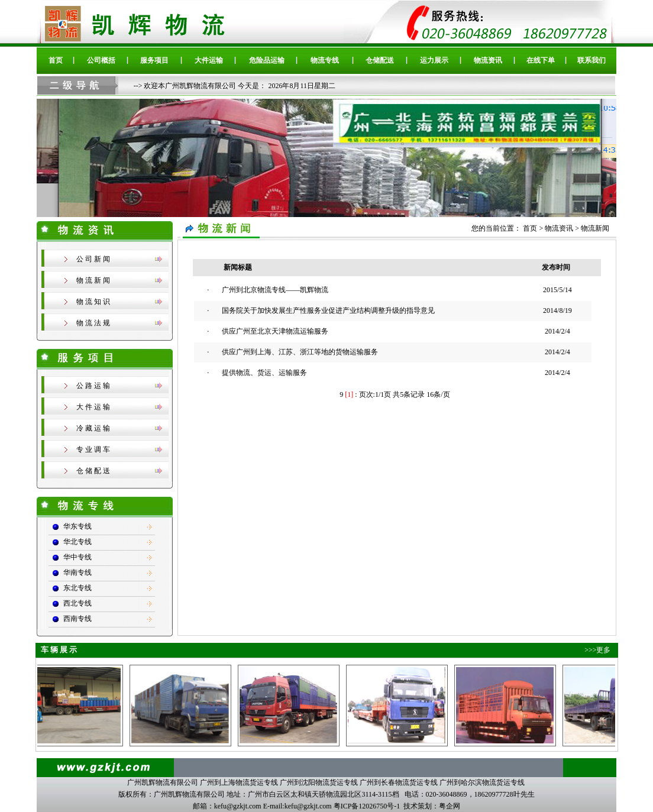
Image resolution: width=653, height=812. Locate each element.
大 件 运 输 (93, 407)
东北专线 (77, 588)
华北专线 (77, 542)
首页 (531, 228)
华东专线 (77, 526)
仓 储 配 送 (93, 471)
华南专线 (77, 572)
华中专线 (77, 557)
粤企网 (450, 806)
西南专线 (77, 619)
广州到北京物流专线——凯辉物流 (275, 290)
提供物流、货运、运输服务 (264, 373)
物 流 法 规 (93, 323)
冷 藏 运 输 (93, 428)
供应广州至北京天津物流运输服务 (275, 331)
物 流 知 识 (93, 302)
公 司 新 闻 (93, 259)
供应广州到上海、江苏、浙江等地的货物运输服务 (300, 352)
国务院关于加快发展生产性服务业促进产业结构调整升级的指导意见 (328, 310)
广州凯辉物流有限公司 (163, 782)
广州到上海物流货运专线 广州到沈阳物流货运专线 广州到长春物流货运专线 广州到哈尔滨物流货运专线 (362, 782)
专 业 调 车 (93, 449)
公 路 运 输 (93, 386)
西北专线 (77, 603)
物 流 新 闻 (93, 280)
